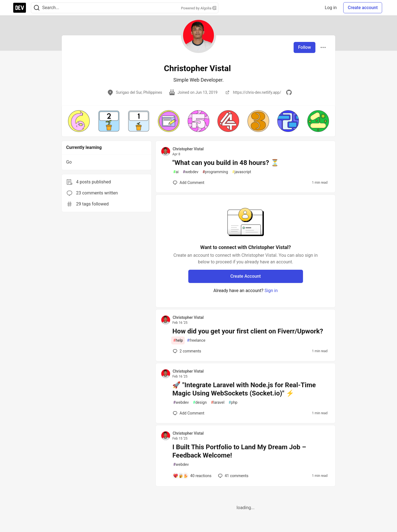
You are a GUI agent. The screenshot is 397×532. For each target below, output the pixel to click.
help (178, 340)
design (200, 403)
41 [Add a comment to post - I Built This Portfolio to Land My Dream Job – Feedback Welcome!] (233, 476)
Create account (363, 8)
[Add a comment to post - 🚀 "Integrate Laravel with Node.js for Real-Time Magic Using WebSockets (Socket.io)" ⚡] (189, 413)
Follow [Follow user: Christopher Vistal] (305, 47)
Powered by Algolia (198, 8)
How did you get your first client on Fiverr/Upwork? (248, 331)
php (233, 403)
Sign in (271, 291)
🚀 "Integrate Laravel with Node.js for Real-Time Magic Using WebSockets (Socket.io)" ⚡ (244, 389)
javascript (242, 172)
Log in (331, 8)
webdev (191, 172)
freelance (196, 340)
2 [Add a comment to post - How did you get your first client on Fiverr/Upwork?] (186, 351)
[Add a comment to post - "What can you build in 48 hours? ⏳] (189, 183)
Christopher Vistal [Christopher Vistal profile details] (188, 149)
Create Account (246, 276)
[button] (79, 121)
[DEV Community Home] (20, 8)
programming (215, 172)
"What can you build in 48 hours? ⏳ (226, 163)
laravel (218, 403)
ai (176, 172)
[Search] (37, 8)
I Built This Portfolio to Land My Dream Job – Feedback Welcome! (239, 451)
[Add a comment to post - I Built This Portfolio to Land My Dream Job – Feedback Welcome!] (192, 476)
